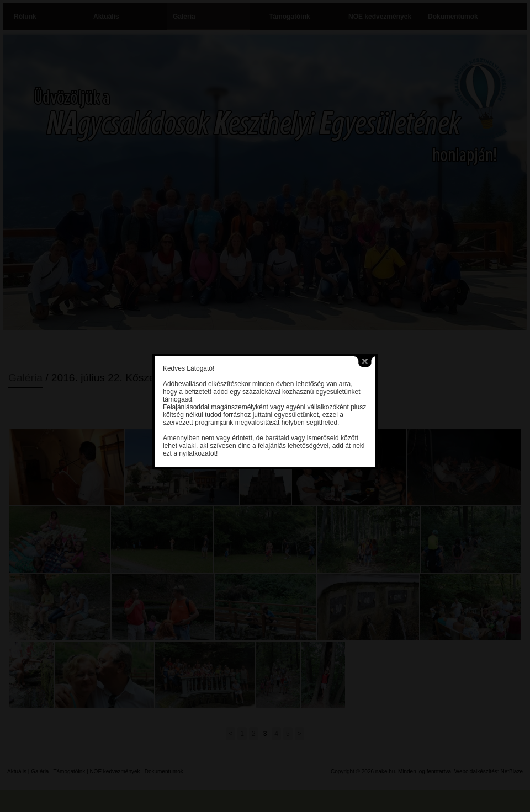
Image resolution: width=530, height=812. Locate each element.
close (355, 347)
